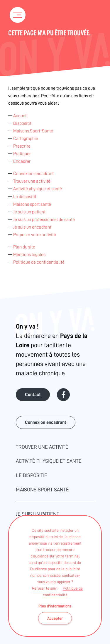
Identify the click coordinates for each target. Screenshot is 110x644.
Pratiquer (22, 154)
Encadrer (22, 161)
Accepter (55, 618)
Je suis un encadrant (32, 227)
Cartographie (26, 139)
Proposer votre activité (35, 235)
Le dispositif (25, 197)
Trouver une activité (32, 181)
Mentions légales (29, 255)
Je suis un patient (29, 212)
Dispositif (22, 123)
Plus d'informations (55, 606)
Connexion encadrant (33, 174)
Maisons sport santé (32, 204)
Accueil (20, 116)
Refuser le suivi (45, 588)
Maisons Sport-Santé (33, 131)
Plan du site (24, 247)
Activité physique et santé (38, 189)
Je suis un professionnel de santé (44, 220)
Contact (33, 395)
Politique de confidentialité (39, 262)
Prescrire (22, 146)
